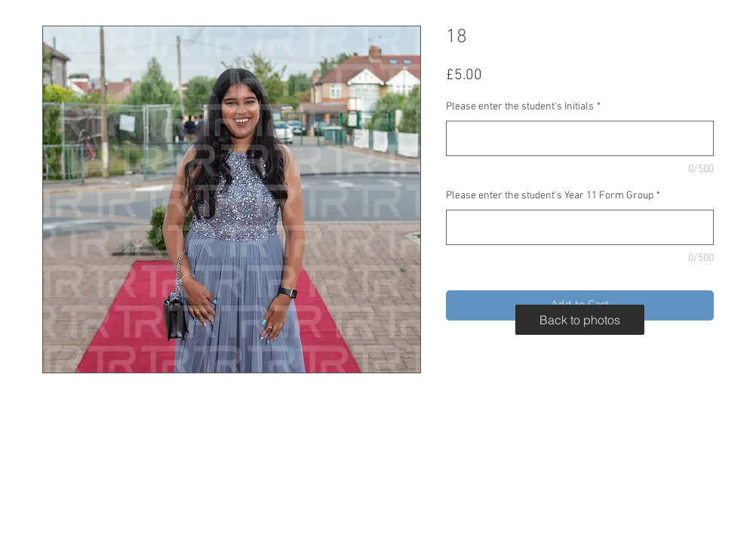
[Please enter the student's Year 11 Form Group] (580, 227)
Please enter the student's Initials (523, 107)
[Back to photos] (580, 320)
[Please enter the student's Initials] (580, 138)
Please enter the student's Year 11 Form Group (553, 196)
